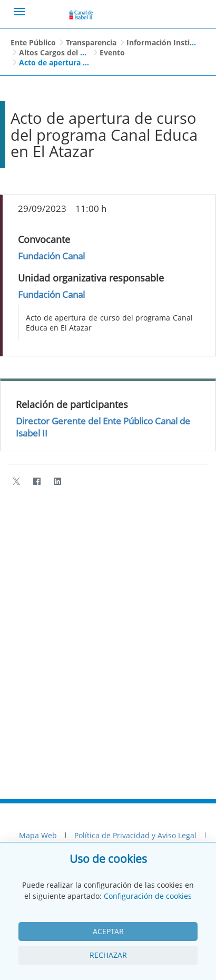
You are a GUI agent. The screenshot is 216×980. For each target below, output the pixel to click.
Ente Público (33, 42)
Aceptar (108, 931)
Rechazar (108, 955)
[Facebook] (37, 481)
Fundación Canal (51, 256)
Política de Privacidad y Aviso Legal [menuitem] (135, 835)
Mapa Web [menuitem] (38, 835)
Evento (112, 52)
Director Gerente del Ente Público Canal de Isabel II (103, 427)
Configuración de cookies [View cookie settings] (148, 896)
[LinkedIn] (57, 481)
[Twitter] (16, 481)
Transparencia (91, 42)
